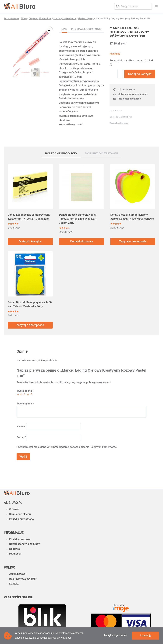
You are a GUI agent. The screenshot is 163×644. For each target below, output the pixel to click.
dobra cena (123, 132)
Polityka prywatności (22, 519)
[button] (49, 30)
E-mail (21, 437)
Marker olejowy (125, 126)
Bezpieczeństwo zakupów (25, 544)
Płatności (15, 554)
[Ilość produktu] (122, 74)
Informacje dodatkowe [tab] (86, 29)
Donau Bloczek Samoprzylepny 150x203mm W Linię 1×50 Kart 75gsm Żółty (78, 219)
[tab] (61, 154)
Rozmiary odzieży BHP (23, 579)
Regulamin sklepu (20, 514)
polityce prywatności (59, 638)
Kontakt (14, 584)
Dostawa (14, 549)
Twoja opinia (25, 403)
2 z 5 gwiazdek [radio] (21, 394)
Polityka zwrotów (20, 539)
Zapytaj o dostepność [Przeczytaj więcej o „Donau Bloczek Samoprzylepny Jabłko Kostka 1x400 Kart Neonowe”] (133, 241)
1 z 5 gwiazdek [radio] (18, 394)
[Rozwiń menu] (156, 6)
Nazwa (22, 426)
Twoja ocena (25, 391)
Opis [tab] (64, 29)
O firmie (14, 509)
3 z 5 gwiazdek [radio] (25, 394)
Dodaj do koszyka (140, 78)
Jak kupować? (18, 574)
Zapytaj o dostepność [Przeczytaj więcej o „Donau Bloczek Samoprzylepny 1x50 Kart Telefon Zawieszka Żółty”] (30, 325)
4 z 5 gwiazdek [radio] (28, 394)
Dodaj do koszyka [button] (30, 241)
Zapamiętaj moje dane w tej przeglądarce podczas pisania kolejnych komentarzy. (68, 447)
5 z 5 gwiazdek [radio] (31, 394)
